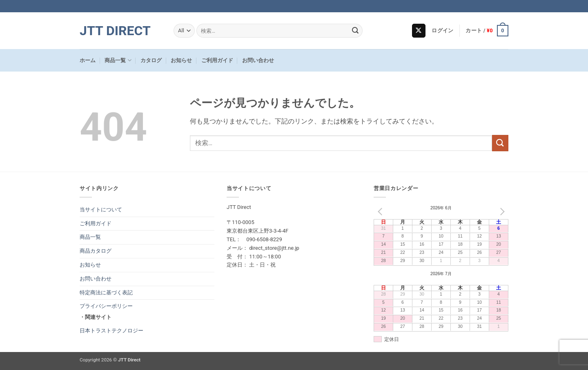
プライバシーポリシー (106, 306)
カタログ (151, 60)
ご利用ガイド (217, 60)
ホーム (88, 60)
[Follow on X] (419, 31)
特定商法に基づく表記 (106, 293)
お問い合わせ (258, 60)
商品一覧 (118, 60)
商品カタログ (96, 251)
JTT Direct (115, 31)
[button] (442, 31)
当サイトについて (101, 210)
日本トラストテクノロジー (111, 331)
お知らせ (181, 60)
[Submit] (355, 31)
